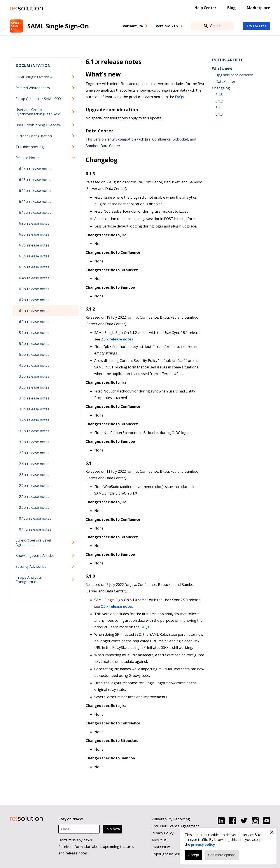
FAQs (179, 97)
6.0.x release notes (34, 322)
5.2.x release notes (34, 333)
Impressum (161, 847)
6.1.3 (219, 95)
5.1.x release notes (34, 344)
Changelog (221, 88)
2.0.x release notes (34, 507)
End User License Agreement (175, 826)
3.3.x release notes (34, 409)
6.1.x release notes (34, 311)
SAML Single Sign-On (58, 26)
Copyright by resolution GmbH (177, 854)
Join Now (112, 829)
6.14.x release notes (35, 169)
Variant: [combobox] (133, 26)
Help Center (205, 8)
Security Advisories (31, 566)
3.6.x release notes (34, 376)
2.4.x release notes (34, 464)
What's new (222, 68)
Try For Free (256, 26)
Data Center (225, 82)
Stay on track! (71, 819)
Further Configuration (34, 136)
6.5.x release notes (34, 267)
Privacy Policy (163, 833)
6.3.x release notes (34, 289)
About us (159, 840)
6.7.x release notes (34, 245)
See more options (221, 854)
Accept (193, 854)
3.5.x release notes (34, 387)
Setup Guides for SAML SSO (38, 99)
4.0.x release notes (34, 365)
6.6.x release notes (34, 256)
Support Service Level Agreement (33, 542)
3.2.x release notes (34, 420)
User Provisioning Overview (38, 125)
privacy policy (202, 844)
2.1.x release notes (34, 496)
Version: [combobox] (167, 26)
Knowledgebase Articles (35, 556)
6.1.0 (219, 114)
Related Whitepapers (33, 88)
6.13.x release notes (35, 180)
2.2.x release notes (34, 486)
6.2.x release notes (34, 300)
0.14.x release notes (35, 529)
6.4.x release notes (34, 278)
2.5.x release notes (34, 453)
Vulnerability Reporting (171, 819)
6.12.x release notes (35, 191)
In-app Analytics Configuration (29, 580)
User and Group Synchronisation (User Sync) (38, 112)
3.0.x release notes (34, 442)
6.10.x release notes (35, 212)
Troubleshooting (30, 147)
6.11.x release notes (35, 201)
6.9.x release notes (34, 223)
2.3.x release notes (34, 475)
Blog (231, 8)
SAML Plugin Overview (34, 77)
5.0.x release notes (34, 354)
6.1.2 (219, 101)
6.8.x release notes (34, 234)
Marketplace (258, 8)
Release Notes (27, 158)
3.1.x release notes (34, 431)
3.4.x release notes (34, 398)
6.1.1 (219, 108)
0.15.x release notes (35, 518)
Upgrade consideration (234, 75)
